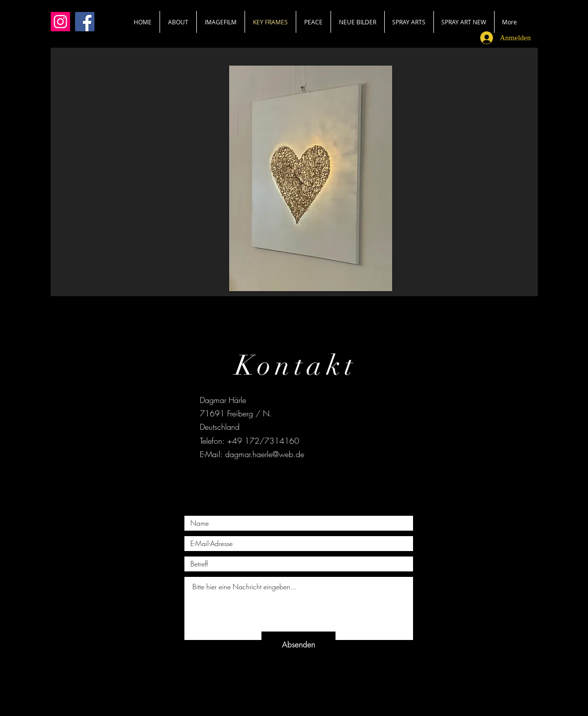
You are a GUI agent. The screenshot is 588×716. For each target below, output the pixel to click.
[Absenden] (298, 645)
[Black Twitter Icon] (294, 480)
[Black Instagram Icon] (313, 480)
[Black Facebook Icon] (275, 480)
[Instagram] (60, 22)
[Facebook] (85, 22)
